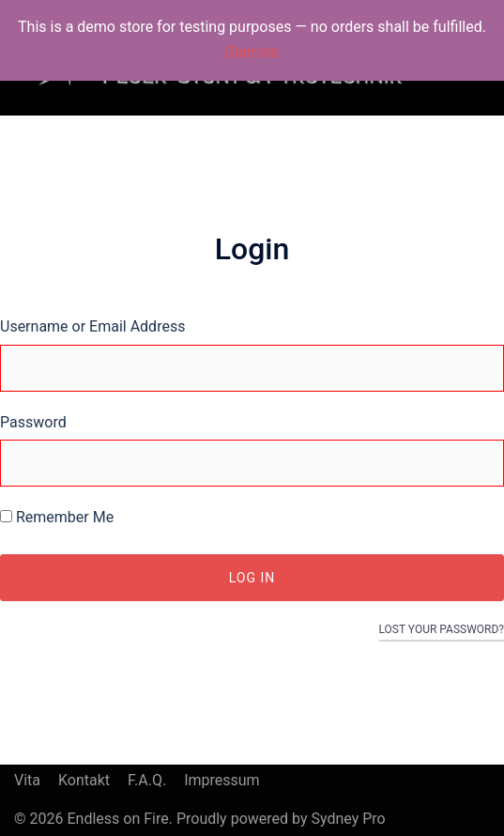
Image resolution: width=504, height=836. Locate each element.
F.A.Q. (147, 780)
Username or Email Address (92, 326)
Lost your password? (442, 629)
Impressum (222, 780)
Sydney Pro (348, 819)
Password (33, 422)
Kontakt (84, 780)
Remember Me (57, 517)
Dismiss (252, 52)
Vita (27, 780)
